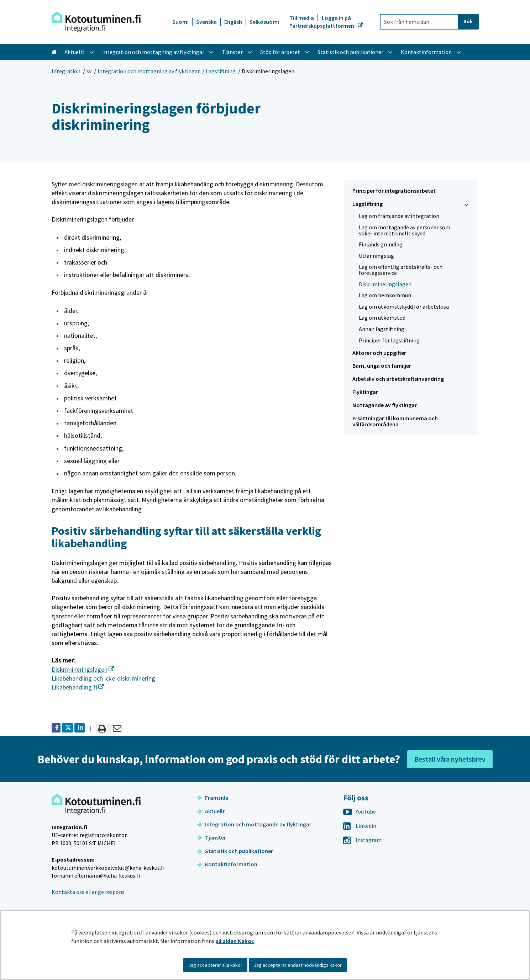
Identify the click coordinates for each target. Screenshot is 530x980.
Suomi (180, 22)
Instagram (362, 840)
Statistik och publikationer (235, 851)
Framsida (213, 798)
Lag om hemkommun (385, 295)
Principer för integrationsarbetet (394, 191)
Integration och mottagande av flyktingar (254, 824)
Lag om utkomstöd (382, 318)
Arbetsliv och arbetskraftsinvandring (398, 379)
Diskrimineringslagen (83, 669)
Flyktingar (365, 392)
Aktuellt (211, 811)
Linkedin (360, 826)
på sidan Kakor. (235, 941)
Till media (302, 18)
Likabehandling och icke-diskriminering (103, 678)
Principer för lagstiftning (389, 340)
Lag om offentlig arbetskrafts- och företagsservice (401, 270)
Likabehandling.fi (78, 687)
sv (89, 71)
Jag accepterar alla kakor (215, 965)
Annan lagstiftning (382, 329)
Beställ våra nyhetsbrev (450, 759)
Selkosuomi (264, 22)
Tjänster (212, 837)
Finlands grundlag (381, 244)
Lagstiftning (221, 71)
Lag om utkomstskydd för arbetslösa (404, 307)
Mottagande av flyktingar (385, 405)
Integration (66, 71)
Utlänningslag (376, 256)
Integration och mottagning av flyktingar (149, 71)
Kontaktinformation (227, 864)
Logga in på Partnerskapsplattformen (322, 22)
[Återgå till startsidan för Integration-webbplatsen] (96, 22)
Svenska (206, 22)
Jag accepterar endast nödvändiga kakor (298, 965)
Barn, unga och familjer (382, 366)
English (233, 22)
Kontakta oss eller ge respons (88, 892)
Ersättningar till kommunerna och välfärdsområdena (395, 421)
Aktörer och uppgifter (379, 353)
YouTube (360, 811)
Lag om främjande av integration (399, 216)
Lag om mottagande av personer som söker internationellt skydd (405, 230)
